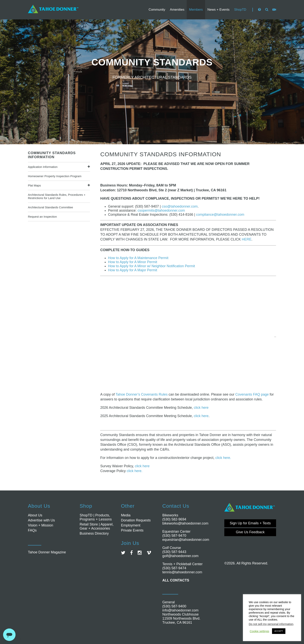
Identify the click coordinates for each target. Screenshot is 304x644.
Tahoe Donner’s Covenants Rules (142, 394)
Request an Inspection (42, 217)
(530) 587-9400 (174, 606)
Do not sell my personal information (271, 624)
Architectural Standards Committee (51, 207)
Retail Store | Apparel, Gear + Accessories (97, 526)
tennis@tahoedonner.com (182, 572)
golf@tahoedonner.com (180, 556)
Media (126, 515)
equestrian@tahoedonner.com (186, 540)
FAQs (32, 530)
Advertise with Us (41, 520)
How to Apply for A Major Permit (133, 270)
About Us (35, 515)
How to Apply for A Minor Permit (133, 262)
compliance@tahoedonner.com (220, 215)
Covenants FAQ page (252, 394)
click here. (223, 458)
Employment (131, 525)
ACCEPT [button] (279, 631)
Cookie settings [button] (259, 631)
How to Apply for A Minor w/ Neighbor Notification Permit (151, 266)
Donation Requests (136, 520)
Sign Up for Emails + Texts (250, 523)
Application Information (43, 167)
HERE (247, 239)
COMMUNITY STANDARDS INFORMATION (52, 155)
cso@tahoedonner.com (180, 206)
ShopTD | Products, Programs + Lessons (96, 517)
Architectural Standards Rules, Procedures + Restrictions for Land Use (57, 196)
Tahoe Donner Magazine (47, 552)
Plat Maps (34, 185)
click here (201, 408)
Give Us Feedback (250, 532)
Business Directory (94, 533)
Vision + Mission (41, 525)
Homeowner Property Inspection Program (55, 176)
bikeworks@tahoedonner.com (185, 523)
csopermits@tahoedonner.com (161, 210)
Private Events (132, 530)
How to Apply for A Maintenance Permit (138, 258)
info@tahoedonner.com (180, 610)
